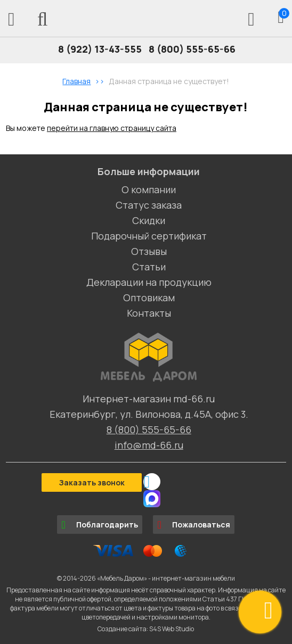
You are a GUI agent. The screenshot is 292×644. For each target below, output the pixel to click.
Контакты (149, 313)
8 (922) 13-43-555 (100, 49)
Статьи (149, 267)
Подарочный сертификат (149, 236)
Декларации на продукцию (149, 282)
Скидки (149, 220)
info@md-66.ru (149, 445)
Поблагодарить (100, 525)
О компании (149, 189)
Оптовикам (149, 298)
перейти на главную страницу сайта (112, 128)
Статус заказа (149, 205)
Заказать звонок (92, 482)
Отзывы (149, 251)
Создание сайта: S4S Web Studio (146, 629)
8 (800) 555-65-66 (192, 49)
